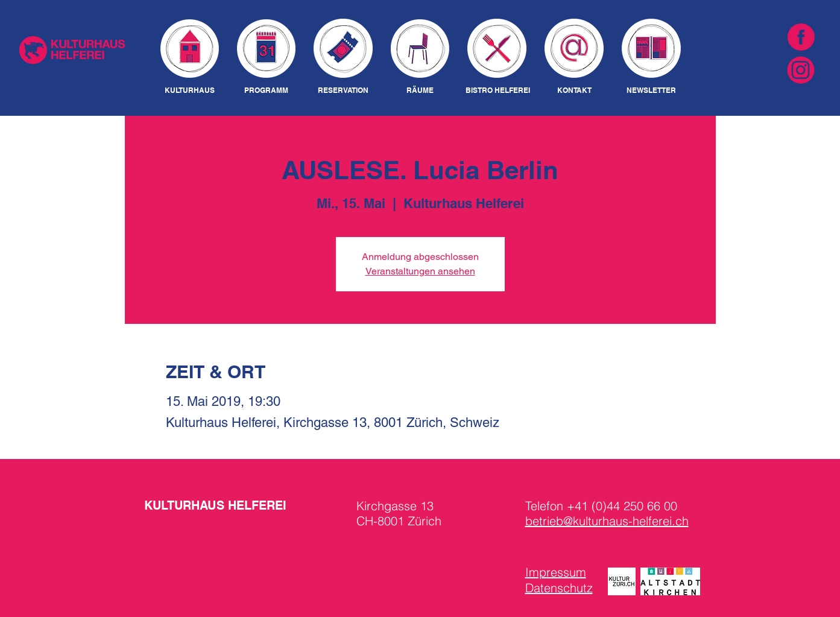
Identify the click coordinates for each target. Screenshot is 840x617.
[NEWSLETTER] (652, 91)
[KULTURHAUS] (190, 91)
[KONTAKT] (574, 91)
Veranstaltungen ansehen (420, 271)
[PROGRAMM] (266, 91)
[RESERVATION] (343, 91)
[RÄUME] (420, 91)
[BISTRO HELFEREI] (498, 91)
